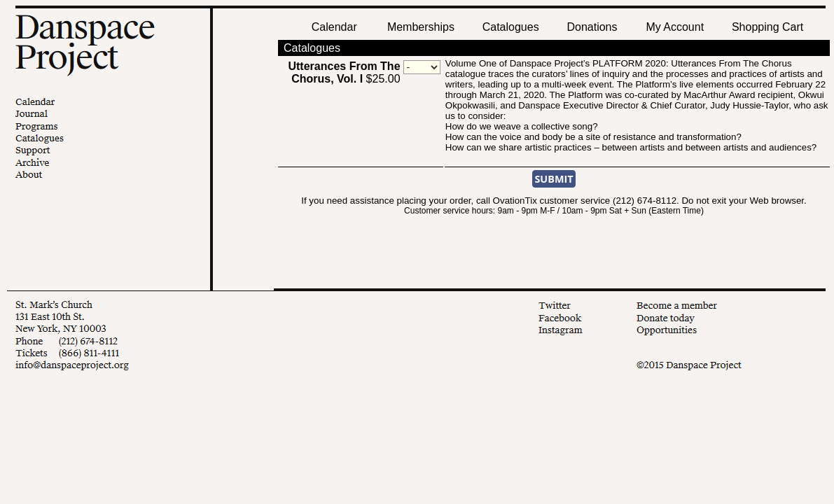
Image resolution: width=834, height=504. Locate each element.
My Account (673, 27)
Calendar (334, 27)
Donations (592, 27)
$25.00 (344, 72)
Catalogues (511, 27)
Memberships (421, 27)
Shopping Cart (767, 27)
